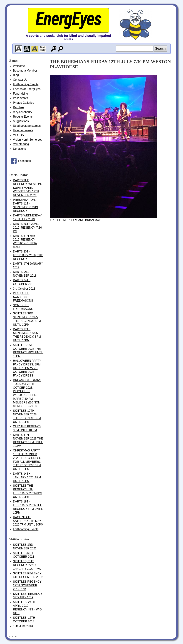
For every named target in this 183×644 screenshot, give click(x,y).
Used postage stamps (27, 126)
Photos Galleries (24, 103)
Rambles (19, 107)
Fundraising (21, 94)
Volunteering (21, 144)
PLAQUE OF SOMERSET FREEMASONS (23, 297)
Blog (16, 75)
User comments (23, 130)
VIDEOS (18, 135)
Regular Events (23, 117)
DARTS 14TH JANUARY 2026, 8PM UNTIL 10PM (27, 477)
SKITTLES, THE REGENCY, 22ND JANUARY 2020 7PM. (27, 565)
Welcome (19, 66)
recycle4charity (23, 112)
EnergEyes (68, 19)
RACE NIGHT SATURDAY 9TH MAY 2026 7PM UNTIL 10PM (28, 521)
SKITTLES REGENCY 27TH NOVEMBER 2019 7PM (27, 585)
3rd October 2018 (24, 289)
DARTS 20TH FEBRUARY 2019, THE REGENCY (28, 255)
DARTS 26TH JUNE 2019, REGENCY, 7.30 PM (28, 228)
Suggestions (21, 121)
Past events (21, 98)
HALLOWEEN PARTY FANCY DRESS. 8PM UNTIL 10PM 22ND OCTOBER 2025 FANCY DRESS (27, 368)
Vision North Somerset (27, 140)
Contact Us (20, 80)
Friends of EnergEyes (27, 89)
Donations (19, 149)
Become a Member (25, 71)
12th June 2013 (23, 626)
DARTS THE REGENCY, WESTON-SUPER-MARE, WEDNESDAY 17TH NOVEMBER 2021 (27, 188)
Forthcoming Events (26, 84)
